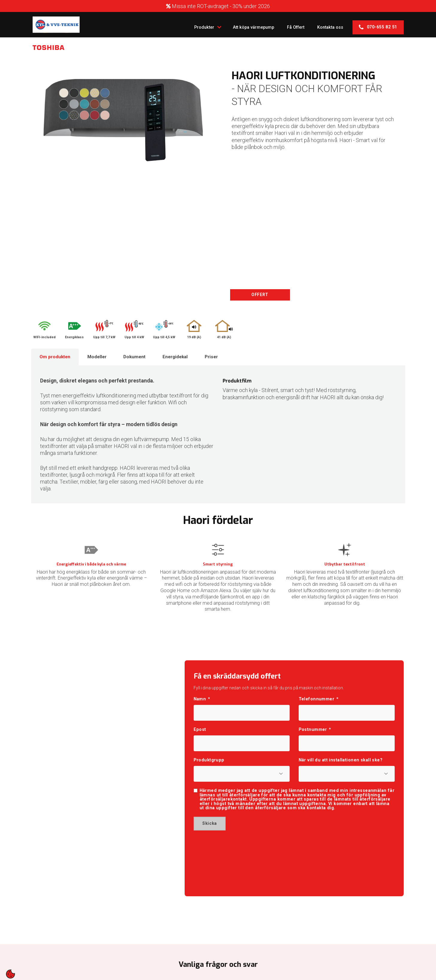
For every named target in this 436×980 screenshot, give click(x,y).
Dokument (143, 358)
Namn (202, 701)
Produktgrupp (209, 766)
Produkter (192, 24)
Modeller (102, 358)
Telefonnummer (319, 701)
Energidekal (188, 358)
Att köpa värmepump (242, 25)
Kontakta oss (328, 25)
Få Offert (289, 25)
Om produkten (57, 358)
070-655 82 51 (378, 25)
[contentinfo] (10, 974)
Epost (200, 734)
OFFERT (260, 295)
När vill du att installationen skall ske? (341, 766)
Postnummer (315, 734)
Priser (227, 358)
